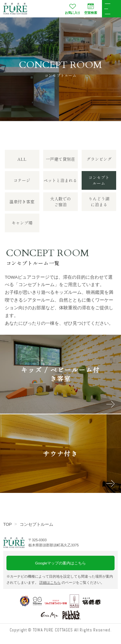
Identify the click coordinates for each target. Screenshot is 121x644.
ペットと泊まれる (60, 180)
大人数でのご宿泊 (60, 202)
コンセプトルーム (36, 524)
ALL (22, 159)
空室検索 (91, 9)
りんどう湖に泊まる (99, 202)
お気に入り (73, 9)
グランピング (99, 159)
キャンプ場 (22, 223)
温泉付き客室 (22, 202)
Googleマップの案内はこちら (61, 563)
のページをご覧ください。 (72, 582)
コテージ (22, 180)
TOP (8, 524)
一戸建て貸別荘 (60, 159)
